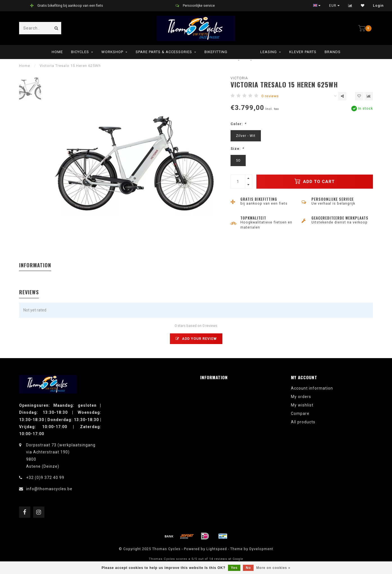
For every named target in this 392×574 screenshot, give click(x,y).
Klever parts (303, 52)
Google (238, 559)
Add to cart (315, 181)
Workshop (112, 52)
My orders (301, 397)
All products (303, 422)
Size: (237, 149)
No (248, 568)
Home (57, 52)
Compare (300, 413)
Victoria (239, 78)
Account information (312, 388)
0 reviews (270, 96)
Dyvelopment (261, 549)
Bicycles (80, 52)
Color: (238, 124)
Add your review (196, 339)
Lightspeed (217, 549)
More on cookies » (274, 568)
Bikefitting (216, 52)
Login (378, 6)
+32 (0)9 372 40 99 (45, 478)
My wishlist (302, 405)
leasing (269, 52)
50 (238, 160)
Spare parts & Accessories (164, 52)
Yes (234, 568)
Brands (333, 52)
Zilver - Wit (246, 136)
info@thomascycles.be (49, 489)
